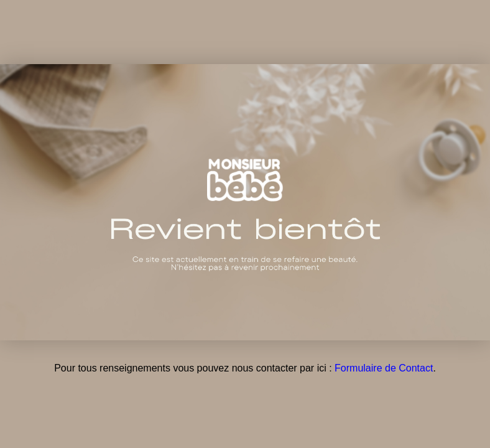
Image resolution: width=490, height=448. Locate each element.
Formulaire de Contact (384, 368)
